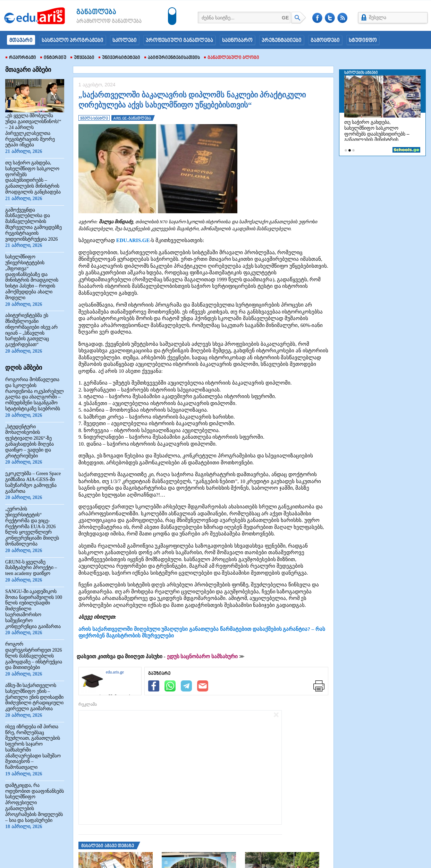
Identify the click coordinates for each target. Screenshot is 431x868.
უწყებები (82, 58)
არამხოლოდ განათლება (99, 22)
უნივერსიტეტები (119, 58)
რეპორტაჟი (21, 58)
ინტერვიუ (53, 58)
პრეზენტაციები (282, 41)
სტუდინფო (363, 41)
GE (285, 18)
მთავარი (21, 41)
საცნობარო (237, 41)
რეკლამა (88, 704)
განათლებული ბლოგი (232, 58)
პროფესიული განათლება (179, 41)
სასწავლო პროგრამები (73, 41)
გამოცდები (325, 41)
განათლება (96, 12)
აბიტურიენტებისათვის (172, 58)
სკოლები (125, 41)
